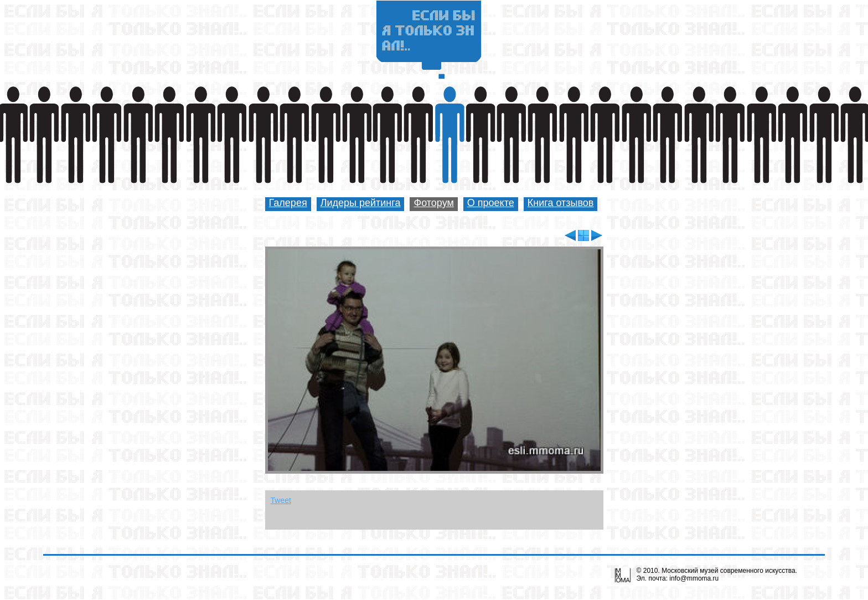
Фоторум (433, 203)
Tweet (281, 500)
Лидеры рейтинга (361, 203)
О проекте (491, 203)
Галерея (288, 203)
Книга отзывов (561, 203)
